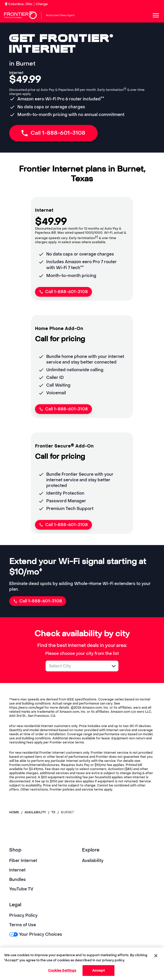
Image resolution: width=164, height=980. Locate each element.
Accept (98, 970)
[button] (114, 666)
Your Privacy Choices (36, 934)
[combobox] (76, 666)
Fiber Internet (23, 861)
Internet (17, 870)
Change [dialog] (42, 4)
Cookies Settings (62, 970)
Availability (93, 861)
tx (53, 812)
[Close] (156, 956)
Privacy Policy (23, 915)
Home (14, 812)
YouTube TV (21, 889)
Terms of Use (23, 925)
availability (35, 812)
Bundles (17, 880)
